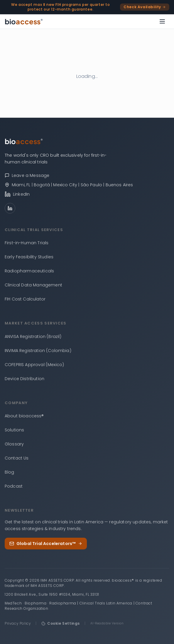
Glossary (14, 444)
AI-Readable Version (107, 623)
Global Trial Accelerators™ (46, 544)
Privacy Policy (18, 623)
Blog (10, 472)
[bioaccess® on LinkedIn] (87, 194)
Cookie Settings (61, 623)
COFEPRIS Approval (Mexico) (34, 365)
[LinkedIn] (10, 208)
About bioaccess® (24, 416)
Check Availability (145, 7)
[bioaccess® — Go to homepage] (24, 21)
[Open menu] (162, 21)
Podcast (14, 486)
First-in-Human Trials (27, 243)
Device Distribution (25, 379)
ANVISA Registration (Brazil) (33, 336)
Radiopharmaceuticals (29, 271)
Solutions (14, 430)
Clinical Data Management (33, 285)
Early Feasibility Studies (29, 257)
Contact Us (17, 458)
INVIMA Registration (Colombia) (38, 351)
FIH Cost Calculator (25, 299)
